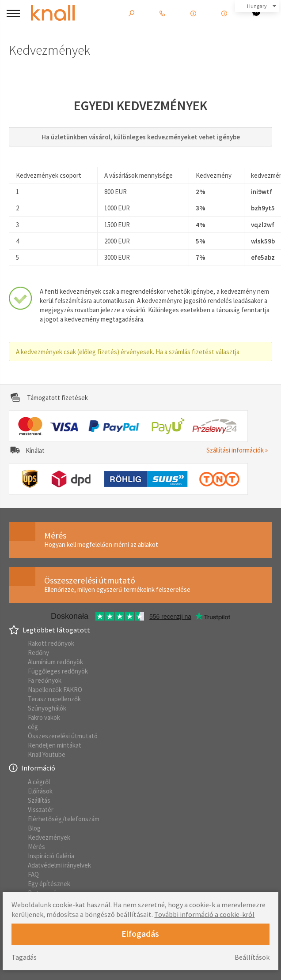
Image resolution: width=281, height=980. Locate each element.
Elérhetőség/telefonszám (64, 819)
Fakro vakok (44, 717)
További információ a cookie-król (204, 914)
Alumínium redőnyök (55, 662)
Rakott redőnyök (51, 643)
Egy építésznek (49, 884)
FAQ (33, 874)
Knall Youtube (47, 754)
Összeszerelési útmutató (63, 736)
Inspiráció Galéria (51, 856)
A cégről (39, 782)
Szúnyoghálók (47, 708)
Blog (34, 828)
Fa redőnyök (45, 680)
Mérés (36, 847)
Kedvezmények (49, 837)
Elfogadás (140, 934)
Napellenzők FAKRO (55, 690)
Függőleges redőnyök (58, 671)
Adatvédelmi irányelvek (59, 865)
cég (33, 727)
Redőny (38, 653)
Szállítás (39, 800)
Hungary (257, 6)
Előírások (40, 791)
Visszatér (41, 810)
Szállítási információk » (237, 450)
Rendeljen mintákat (55, 745)
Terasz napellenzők (54, 699)
